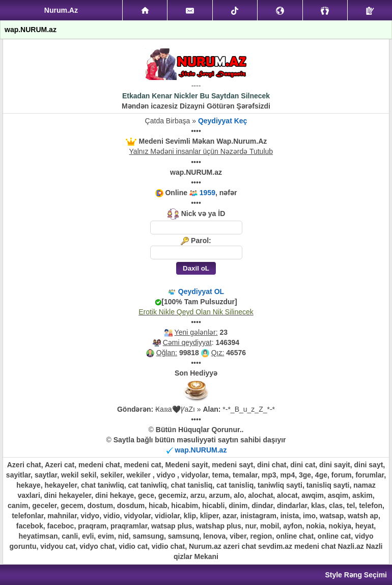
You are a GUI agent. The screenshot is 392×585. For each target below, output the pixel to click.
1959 (207, 193)
